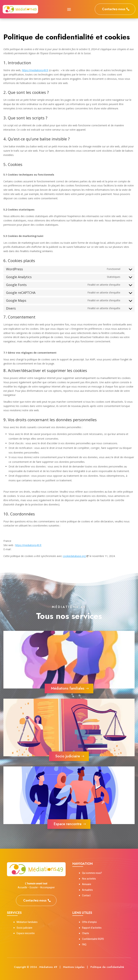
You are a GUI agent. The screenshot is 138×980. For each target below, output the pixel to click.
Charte (86, 933)
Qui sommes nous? (92, 873)
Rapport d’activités (92, 928)
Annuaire (87, 884)
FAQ (84, 944)
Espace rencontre (68, 824)
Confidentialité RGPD (93, 939)
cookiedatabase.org (74, 556)
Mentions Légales (74, 967)
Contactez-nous (114, 9)
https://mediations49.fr (35, 70)
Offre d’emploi (89, 922)
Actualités (87, 890)
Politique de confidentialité (107, 967)
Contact (86, 895)
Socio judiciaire (68, 756)
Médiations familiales (68, 688)
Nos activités (89, 879)
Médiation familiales (27, 922)
